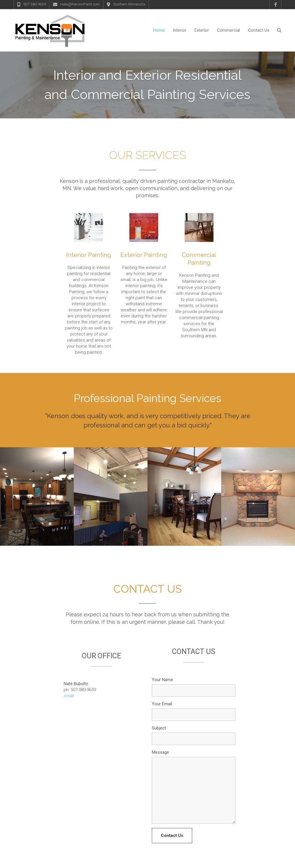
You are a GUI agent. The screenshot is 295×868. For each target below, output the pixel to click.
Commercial (228, 30)
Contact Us (259, 30)
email (69, 672)
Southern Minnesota (129, 4)
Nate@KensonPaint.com (80, 4)
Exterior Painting (144, 231)
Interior (180, 30)
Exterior (202, 30)
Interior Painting (89, 231)
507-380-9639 (35, 4)
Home (159, 30)
